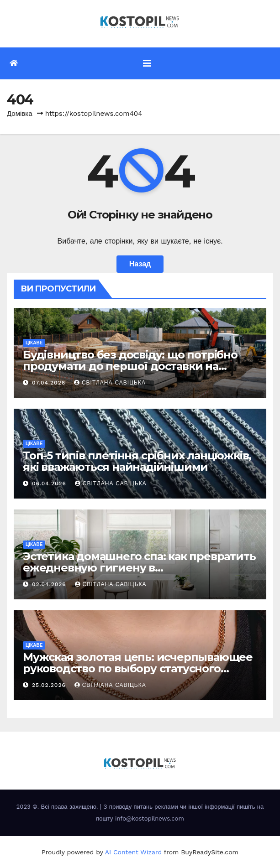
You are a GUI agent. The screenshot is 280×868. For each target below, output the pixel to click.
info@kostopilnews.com (150, 819)
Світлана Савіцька (110, 383)
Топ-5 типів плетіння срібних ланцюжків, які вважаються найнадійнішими (137, 461)
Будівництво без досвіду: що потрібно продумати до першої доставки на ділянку (130, 366)
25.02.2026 (50, 685)
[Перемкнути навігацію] (147, 63)
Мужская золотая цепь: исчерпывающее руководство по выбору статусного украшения (138, 668)
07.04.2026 (50, 383)
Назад (140, 264)
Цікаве (34, 343)
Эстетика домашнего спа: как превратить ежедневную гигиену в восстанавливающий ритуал (139, 568)
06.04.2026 (50, 483)
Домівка (20, 114)
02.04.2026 (50, 584)
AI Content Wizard (133, 852)
